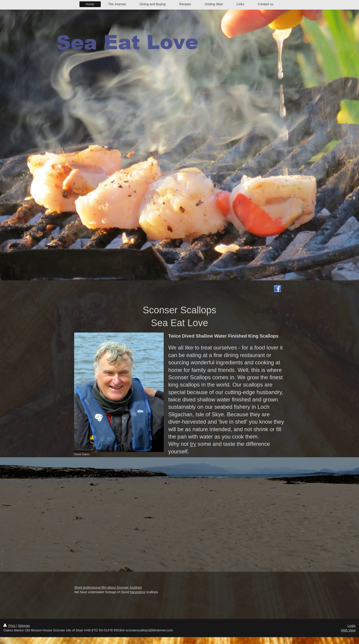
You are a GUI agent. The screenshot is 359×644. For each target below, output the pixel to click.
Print (10, 626)
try (193, 444)
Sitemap (24, 626)
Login (352, 626)
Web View (348, 630)
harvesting (138, 592)
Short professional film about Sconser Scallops (108, 587)
